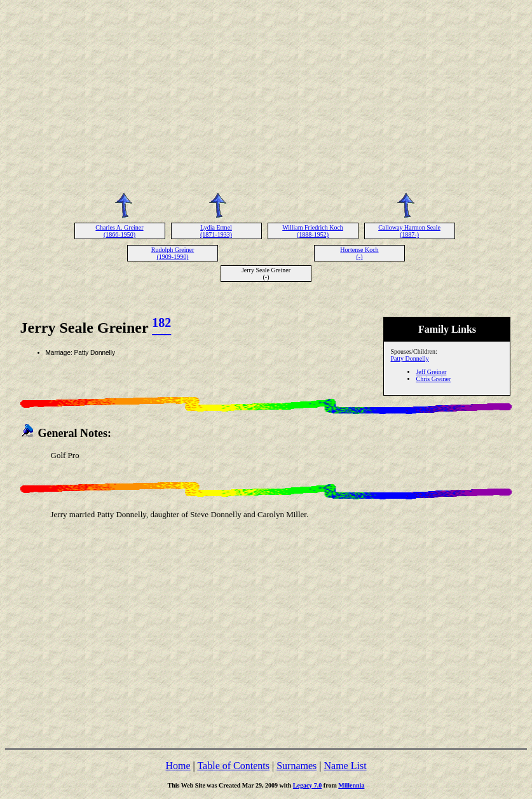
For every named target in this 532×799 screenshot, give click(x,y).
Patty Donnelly (409, 358)
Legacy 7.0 (308, 785)
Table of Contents (233, 766)
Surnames (297, 766)
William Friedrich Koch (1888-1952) (313, 231)
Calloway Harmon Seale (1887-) (409, 231)
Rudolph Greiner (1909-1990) (173, 253)
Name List (345, 766)
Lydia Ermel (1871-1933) (216, 231)
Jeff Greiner (431, 372)
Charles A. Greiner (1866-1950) (119, 231)
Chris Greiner (433, 379)
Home (178, 766)
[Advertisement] (266, 94)
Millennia (351, 785)
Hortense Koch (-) (359, 253)
